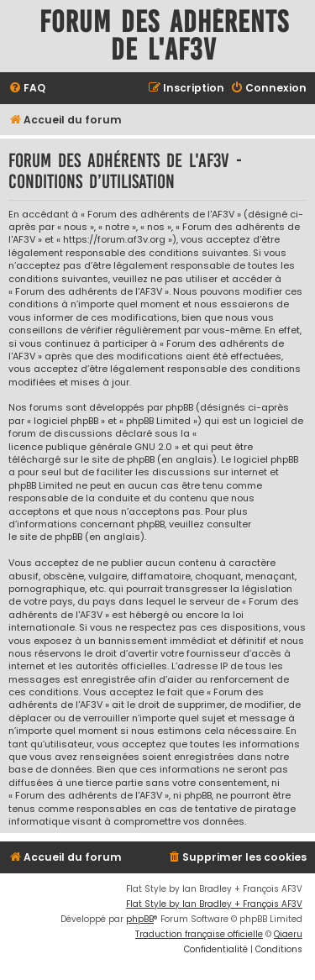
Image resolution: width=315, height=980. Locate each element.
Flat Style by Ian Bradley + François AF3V (214, 904)
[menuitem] (27, 89)
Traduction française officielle (199, 934)
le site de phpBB (118, 460)
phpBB (140, 919)
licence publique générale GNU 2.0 (90, 447)
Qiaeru (288, 934)
